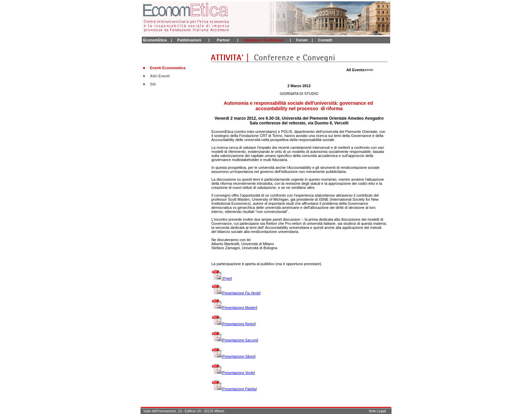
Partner (223, 40)
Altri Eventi (160, 76)
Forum (302, 40)
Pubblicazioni (189, 40)
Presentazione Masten (240, 308)
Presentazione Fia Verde (241, 293)
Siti (153, 84)
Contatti (325, 40)
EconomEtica (155, 40)
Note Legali (377, 411)
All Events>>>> (360, 70)
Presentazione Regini (239, 324)
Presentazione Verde (238, 373)
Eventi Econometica (168, 68)
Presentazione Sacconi (240, 340)
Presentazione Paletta (239, 389)
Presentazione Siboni (239, 357)
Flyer (227, 279)
